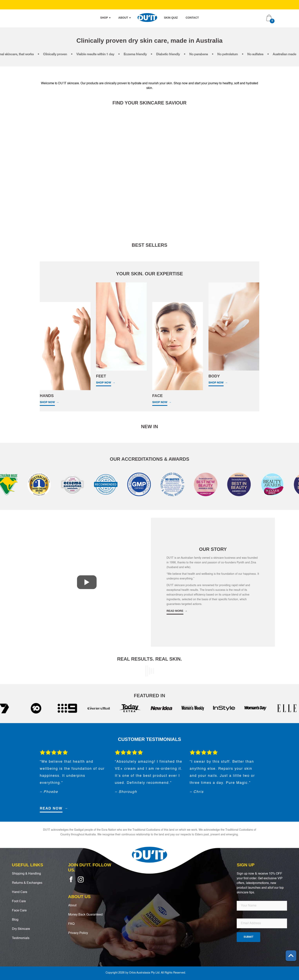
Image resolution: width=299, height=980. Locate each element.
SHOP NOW (47, 402)
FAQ (71, 924)
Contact (192, 18)
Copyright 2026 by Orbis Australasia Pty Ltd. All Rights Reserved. (146, 973)
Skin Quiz (171, 18)
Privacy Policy (78, 933)
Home (147, 18)
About (125, 18)
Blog (15, 920)
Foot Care (19, 901)
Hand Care (20, 892)
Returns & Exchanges (27, 883)
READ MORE (175, 611)
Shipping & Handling (26, 874)
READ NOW (51, 809)
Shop (105, 18)
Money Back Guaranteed (85, 915)
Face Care (19, 911)
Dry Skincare (21, 929)
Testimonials (21, 938)
